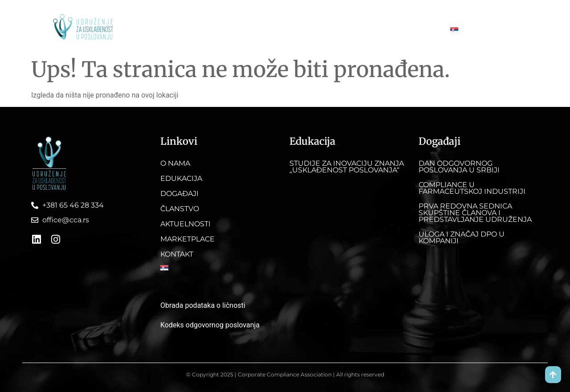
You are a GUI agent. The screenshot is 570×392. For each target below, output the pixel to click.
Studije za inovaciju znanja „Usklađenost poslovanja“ (347, 167)
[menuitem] (459, 30)
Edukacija (199, 30)
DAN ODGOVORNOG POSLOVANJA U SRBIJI (459, 167)
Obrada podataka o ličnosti (203, 305)
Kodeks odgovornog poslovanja (210, 325)
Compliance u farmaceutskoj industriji (472, 188)
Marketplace (378, 30)
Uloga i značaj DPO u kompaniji (462, 237)
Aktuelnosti (328, 30)
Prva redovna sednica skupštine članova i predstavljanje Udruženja (475, 213)
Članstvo (283, 30)
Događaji (242, 30)
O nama (158, 30)
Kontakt (422, 30)
